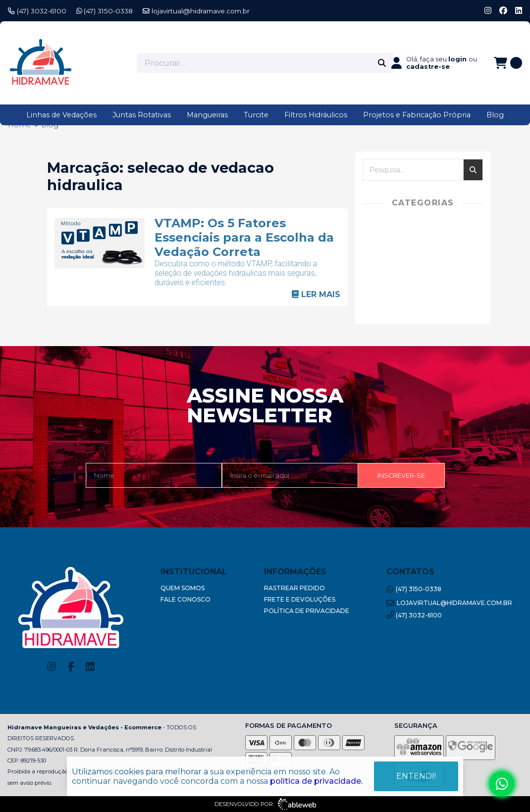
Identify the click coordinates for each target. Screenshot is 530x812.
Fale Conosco (185, 599)
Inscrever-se (401, 476)
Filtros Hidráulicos (316, 115)
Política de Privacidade (307, 611)
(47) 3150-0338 (105, 11)
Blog (495, 115)
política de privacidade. (316, 780)
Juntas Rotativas (142, 115)
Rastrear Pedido (294, 588)
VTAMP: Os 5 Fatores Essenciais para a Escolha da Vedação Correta (244, 237)
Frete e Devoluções (300, 599)
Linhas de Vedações (61, 115)
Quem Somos (183, 588)
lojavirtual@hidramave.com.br (196, 11)
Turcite (256, 115)
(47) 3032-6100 (37, 11)
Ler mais (316, 294)
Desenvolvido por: (265, 804)
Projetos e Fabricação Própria (417, 115)
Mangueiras (207, 115)
